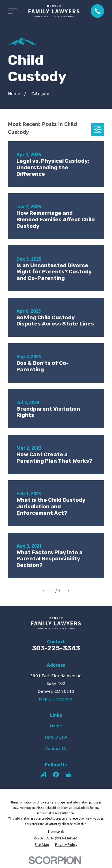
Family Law (56, 737)
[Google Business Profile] (68, 774)
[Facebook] (56, 774)
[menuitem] (42, 845)
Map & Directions (56, 699)
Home (56, 726)
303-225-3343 (56, 648)
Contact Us (56, 748)
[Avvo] (43, 774)
